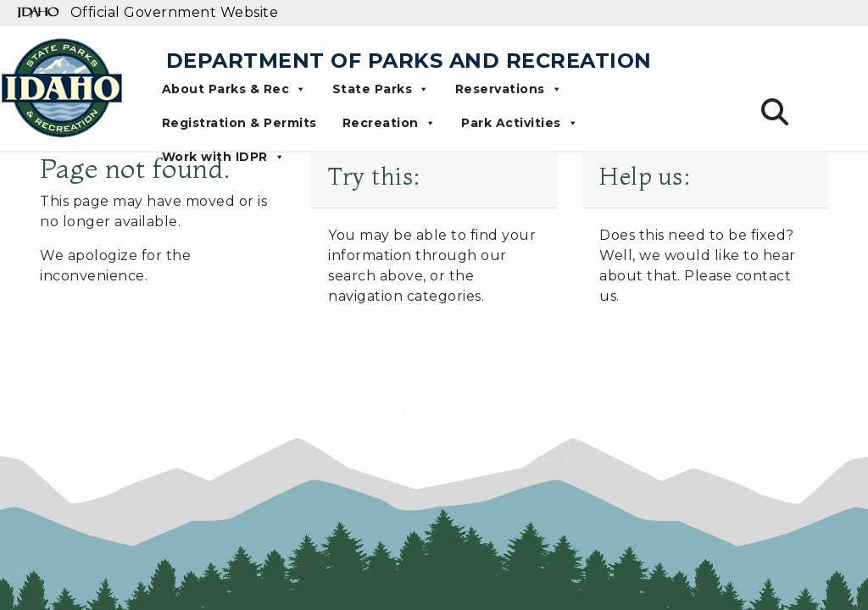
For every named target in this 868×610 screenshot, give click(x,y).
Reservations (509, 89)
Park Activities (520, 123)
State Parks (381, 89)
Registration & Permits (239, 123)
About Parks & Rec (234, 89)
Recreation (389, 123)
